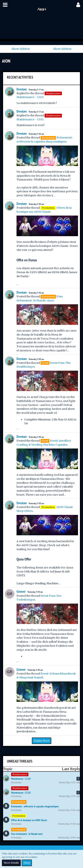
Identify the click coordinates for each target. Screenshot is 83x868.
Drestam (22, 89)
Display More (42, 741)
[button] (5, 5)
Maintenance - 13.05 (30, 97)
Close (27, 863)
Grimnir (21, 591)
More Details (11, 863)
